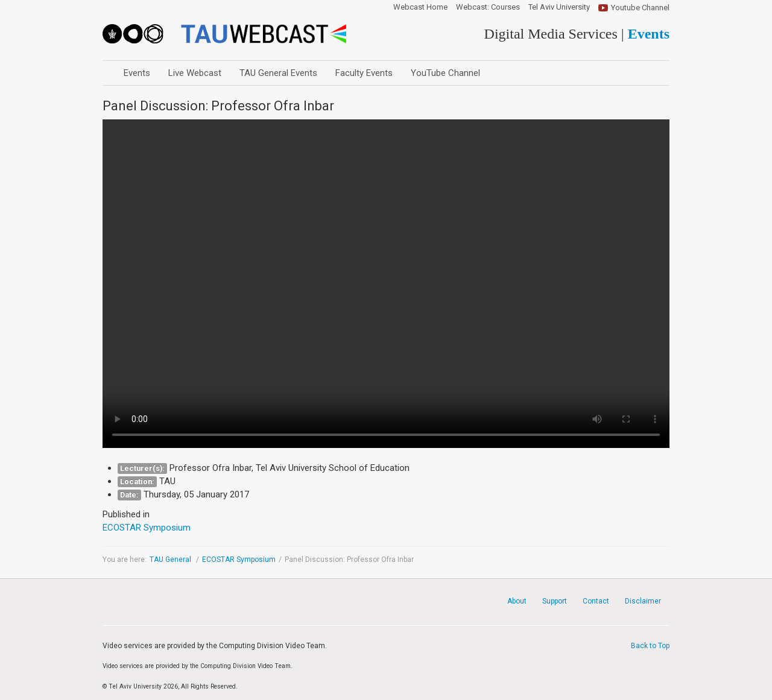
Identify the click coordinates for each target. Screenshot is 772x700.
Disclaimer (643, 601)
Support (555, 601)
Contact (596, 601)
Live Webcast (195, 73)
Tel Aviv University (559, 7)
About (517, 601)
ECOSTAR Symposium (239, 560)
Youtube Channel (640, 8)
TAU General (171, 560)
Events (137, 73)
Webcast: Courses (488, 7)
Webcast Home (420, 7)
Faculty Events (364, 73)
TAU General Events (278, 73)
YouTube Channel (445, 73)
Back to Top (650, 646)
